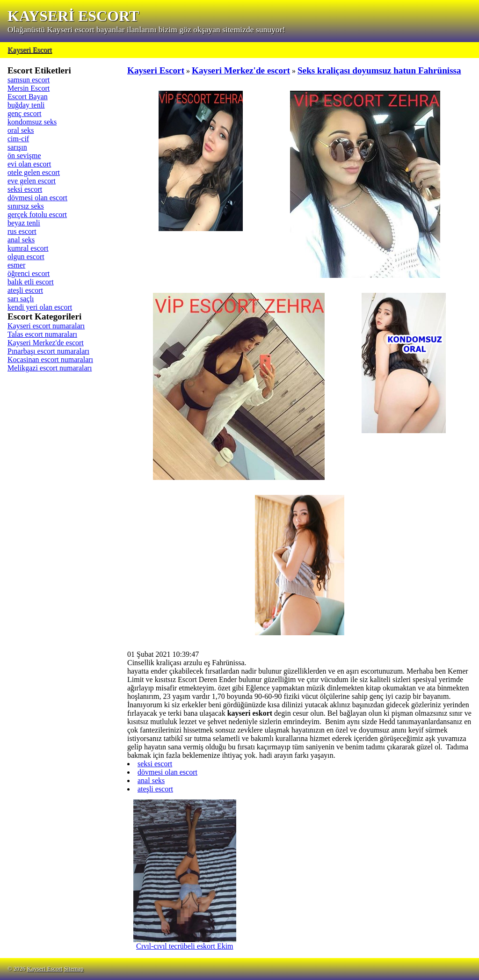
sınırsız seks (26, 206)
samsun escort (29, 80)
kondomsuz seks (32, 122)
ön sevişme (24, 156)
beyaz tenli (24, 223)
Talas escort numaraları (42, 334)
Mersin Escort (29, 88)
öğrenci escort (29, 273)
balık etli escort (31, 282)
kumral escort (28, 248)
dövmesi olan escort (37, 198)
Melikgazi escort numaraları (50, 368)
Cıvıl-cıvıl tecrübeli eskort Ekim (185, 943)
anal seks (21, 240)
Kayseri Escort (30, 50)
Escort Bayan (28, 97)
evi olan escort (29, 164)
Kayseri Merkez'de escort (46, 343)
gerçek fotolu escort (37, 214)
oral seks (21, 130)
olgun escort (26, 257)
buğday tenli (26, 105)
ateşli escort (25, 290)
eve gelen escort (32, 181)
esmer (16, 265)
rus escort (22, 231)
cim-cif (18, 139)
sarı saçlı (21, 299)
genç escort (24, 113)
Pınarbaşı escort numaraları (48, 351)
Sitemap (74, 969)
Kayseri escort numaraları (46, 326)
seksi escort (25, 189)
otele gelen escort (34, 172)
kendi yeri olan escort (40, 307)
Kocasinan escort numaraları (50, 359)
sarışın (17, 147)
